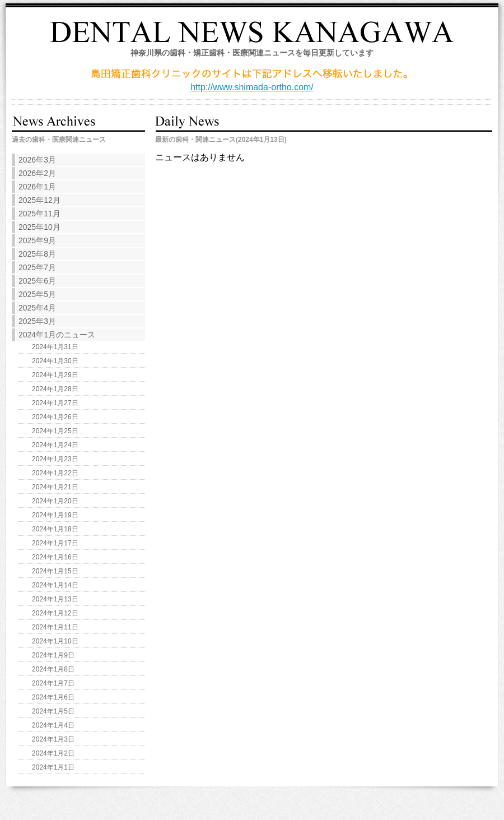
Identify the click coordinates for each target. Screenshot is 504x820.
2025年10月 (39, 227)
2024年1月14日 (55, 585)
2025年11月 (39, 214)
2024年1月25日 (55, 431)
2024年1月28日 (55, 389)
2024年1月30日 (55, 361)
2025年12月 (39, 200)
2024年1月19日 (55, 515)
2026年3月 (37, 160)
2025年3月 (37, 321)
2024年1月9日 (53, 655)
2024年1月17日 (55, 543)
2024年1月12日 (55, 613)
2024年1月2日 (53, 753)
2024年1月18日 (55, 529)
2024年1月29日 (55, 375)
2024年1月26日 (55, 417)
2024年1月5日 (53, 711)
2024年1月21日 (55, 487)
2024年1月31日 (55, 347)
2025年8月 (37, 254)
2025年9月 (37, 240)
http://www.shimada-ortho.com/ (252, 87)
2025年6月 (37, 281)
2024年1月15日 (55, 571)
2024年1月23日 (55, 459)
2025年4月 (37, 308)
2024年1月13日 (55, 599)
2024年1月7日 (53, 683)
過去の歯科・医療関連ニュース (59, 140)
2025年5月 (37, 294)
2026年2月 (37, 173)
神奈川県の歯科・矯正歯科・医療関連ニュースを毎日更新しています (252, 53)
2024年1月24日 (55, 445)
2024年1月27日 (55, 403)
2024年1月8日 (53, 669)
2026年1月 (37, 187)
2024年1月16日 (55, 557)
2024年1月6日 (53, 697)
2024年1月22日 (55, 473)
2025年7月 (37, 267)
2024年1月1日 (53, 767)
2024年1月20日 (55, 501)
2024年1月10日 (55, 641)
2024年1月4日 (53, 725)
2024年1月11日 (55, 627)
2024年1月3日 (53, 739)
